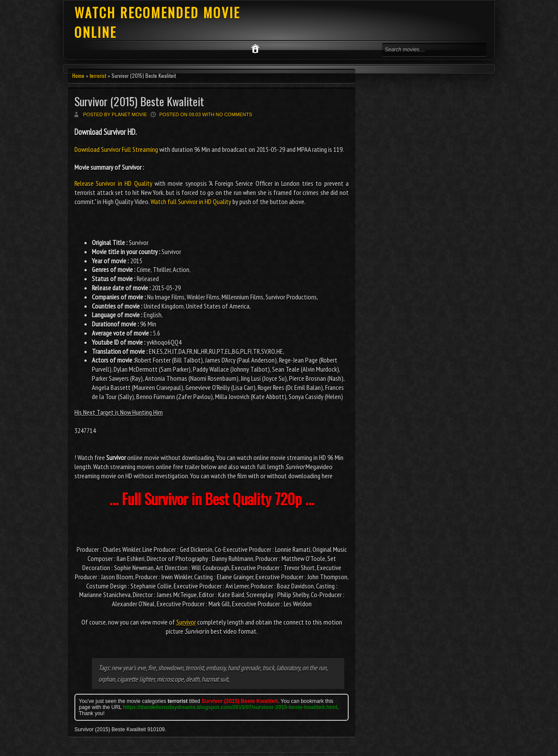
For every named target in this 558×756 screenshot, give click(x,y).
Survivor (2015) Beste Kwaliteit (139, 101)
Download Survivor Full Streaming (117, 149)
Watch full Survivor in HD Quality (191, 202)
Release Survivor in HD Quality (113, 183)
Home (78, 76)
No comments (234, 114)
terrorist (98, 76)
